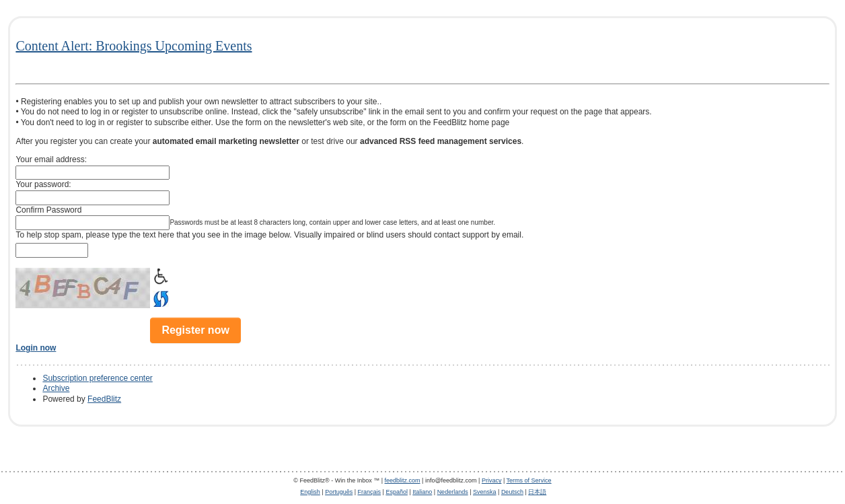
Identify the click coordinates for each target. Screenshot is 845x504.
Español (397, 492)
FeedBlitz (104, 399)
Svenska (485, 492)
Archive (56, 388)
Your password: (43, 184)
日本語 (537, 492)
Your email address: (51, 159)
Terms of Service (529, 480)
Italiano (422, 492)
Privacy (492, 480)
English (310, 492)
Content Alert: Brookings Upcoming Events (134, 46)
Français (370, 492)
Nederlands (453, 492)
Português (339, 492)
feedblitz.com (403, 480)
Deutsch (512, 492)
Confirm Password (48, 210)
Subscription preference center (97, 378)
